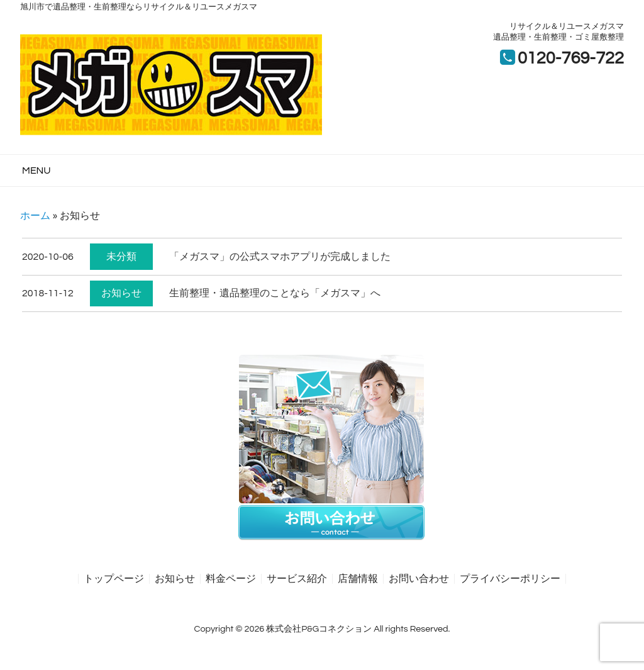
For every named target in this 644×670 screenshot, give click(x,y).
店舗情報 (358, 579)
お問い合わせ (419, 579)
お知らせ (121, 293)
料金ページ (231, 579)
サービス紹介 (297, 579)
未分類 (121, 257)
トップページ (114, 579)
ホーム (35, 216)
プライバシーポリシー (510, 579)
